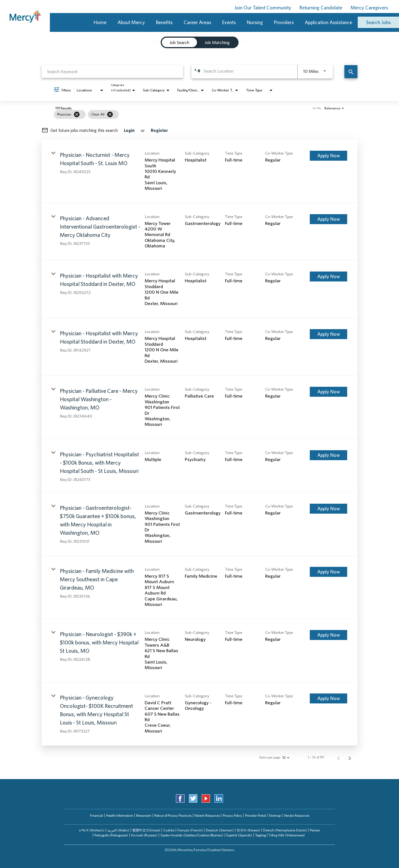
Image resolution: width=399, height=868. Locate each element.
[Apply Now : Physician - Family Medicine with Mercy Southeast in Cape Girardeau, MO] (328, 572)
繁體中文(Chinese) (146, 830)
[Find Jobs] (351, 72)
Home (100, 22)
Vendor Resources (296, 815)
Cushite (169, 830)
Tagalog (260, 835)
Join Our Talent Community (263, 8)
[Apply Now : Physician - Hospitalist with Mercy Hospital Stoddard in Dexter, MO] (328, 276)
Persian (315, 830)
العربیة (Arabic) (118, 830)
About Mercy (131, 22)
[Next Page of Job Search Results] (350, 757)
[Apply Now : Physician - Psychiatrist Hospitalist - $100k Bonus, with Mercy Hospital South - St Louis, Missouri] (328, 455)
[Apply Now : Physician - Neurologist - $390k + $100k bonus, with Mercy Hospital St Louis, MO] (328, 635)
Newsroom (144, 815)
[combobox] (112, 71)
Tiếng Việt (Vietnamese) (287, 835)
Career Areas (197, 22)
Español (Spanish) (239, 835)
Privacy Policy (232, 815)
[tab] (92, 830)
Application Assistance (328, 22)
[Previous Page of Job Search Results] (339, 757)
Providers (284, 22)
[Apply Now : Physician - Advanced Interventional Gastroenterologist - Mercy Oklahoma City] (328, 219)
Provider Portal (255, 815)
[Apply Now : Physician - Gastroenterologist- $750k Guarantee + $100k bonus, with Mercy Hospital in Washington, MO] (328, 509)
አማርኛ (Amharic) (92, 830)
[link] (199, 171)
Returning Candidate (321, 8)
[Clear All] (110, 114)
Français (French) (190, 830)
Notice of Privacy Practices (173, 815)
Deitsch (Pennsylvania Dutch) (285, 830)
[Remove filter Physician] (77, 114)
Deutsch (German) (220, 830)
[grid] (189, 114)
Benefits (164, 22)
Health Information (120, 815)
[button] (92, 830)
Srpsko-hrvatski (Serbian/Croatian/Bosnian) (192, 835)
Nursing (255, 22)
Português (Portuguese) (111, 835)
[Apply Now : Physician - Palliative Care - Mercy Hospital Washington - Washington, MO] (328, 392)
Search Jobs (378, 22)
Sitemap (275, 815)
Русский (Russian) (144, 835)
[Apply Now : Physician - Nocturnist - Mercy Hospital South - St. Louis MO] (328, 156)
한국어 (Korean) (248, 830)
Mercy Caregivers (369, 8)
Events (229, 22)
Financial (97, 815)
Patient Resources (207, 815)
